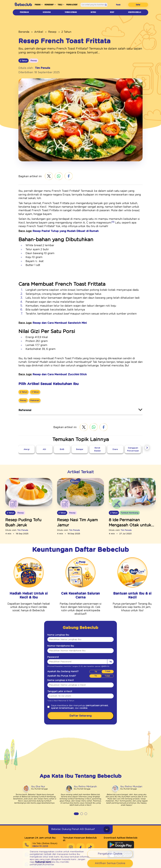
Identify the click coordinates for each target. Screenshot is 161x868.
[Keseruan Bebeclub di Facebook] (80, 833)
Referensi (24, 406)
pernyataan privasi (88, 698)
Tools (64, 5)
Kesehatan (46, 14)
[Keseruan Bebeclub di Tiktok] (90, 833)
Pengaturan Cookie (110, 854)
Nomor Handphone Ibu (58, 639)
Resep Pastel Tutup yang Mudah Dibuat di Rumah (59, 224)
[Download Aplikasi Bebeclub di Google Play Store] (121, 833)
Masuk (121, 5)
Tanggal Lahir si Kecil (57, 684)
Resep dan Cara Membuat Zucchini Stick (54, 370)
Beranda (23, 32)
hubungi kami (54, 861)
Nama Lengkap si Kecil (58, 673)
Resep (111, 14)
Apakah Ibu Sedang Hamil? (60, 664)
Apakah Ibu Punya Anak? (59, 669)
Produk (36, 5)
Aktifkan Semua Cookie (110, 863)
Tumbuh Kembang (71, 14)
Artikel (35, 32)
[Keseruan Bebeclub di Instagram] (71, 833)
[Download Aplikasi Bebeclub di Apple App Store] (121, 843)
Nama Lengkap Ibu (56, 628)
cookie (68, 701)
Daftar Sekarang (80, 708)
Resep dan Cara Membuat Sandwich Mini (55, 318)
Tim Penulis (39, 68)
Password (52, 650)
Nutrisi (94, 14)
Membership (50, 5)
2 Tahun (59, 32)
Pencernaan (24, 14)
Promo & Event (74, 5)
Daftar (139, 5)
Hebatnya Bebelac (134, 14)
